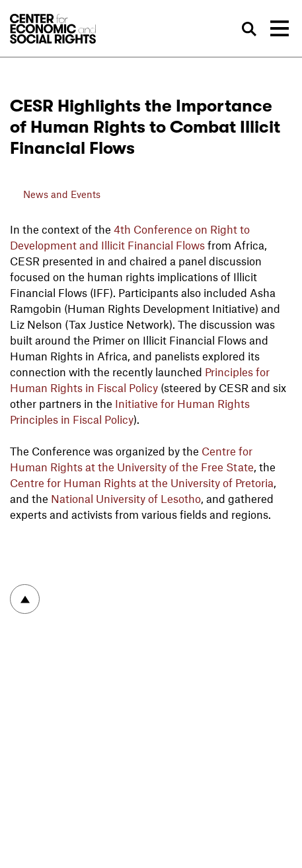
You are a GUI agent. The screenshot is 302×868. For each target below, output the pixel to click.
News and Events (62, 194)
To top (25, 599)
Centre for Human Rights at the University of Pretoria (142, 483)
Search (250, 29)
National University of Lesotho (126, 498)
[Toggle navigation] (280, 28)
